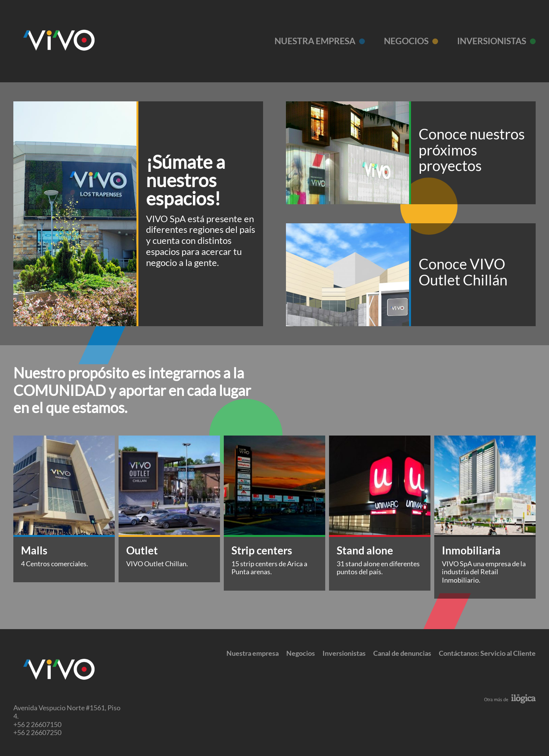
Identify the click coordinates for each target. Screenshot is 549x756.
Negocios (406, 41)
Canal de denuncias (402, 653)
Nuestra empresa (315, 41)
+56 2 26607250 (37, 732)
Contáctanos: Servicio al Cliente (487, 653)
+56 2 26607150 (37, 724)
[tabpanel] (64, 509)
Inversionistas (492, 41)
